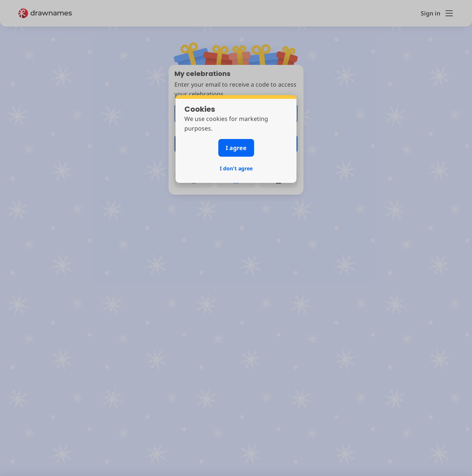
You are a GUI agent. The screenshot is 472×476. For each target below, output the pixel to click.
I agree (236, 148)
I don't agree (236, 168)
